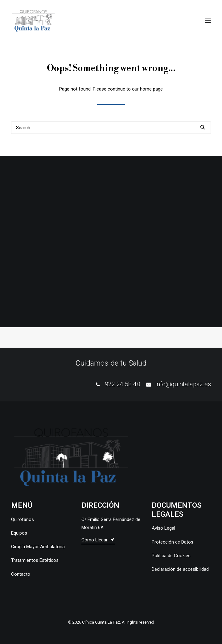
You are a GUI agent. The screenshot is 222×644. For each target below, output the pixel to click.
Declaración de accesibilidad (180, 569)
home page (151, 89)
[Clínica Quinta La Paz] (33, 21)
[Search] (111, 128)
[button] (208, 21)
